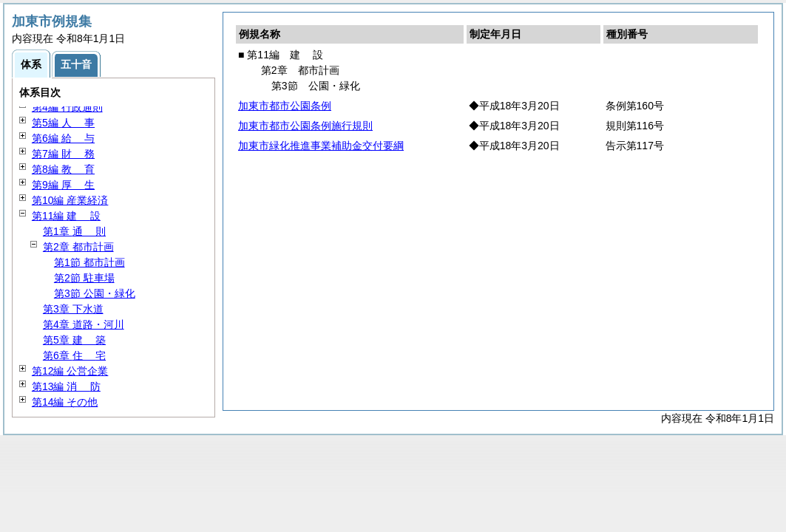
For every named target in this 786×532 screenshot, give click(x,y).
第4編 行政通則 (67, 107)
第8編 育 (63, 169)
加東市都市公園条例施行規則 (305, 126)
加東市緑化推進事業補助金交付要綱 (321, 146)
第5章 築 (74, 340)
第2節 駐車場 (84, 278)
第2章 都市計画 (78, 247)
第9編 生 (63, 185)
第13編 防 (66, 386)
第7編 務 (63, 154)
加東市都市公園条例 (285, 106)
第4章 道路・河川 (84, 324)
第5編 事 (63, 123)
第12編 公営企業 (70, 371)
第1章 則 (74, 231)
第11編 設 (66, 216)
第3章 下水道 (73, 309)
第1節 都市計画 (89, 262)
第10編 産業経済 (70, 200)
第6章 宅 (74, 355)
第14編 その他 (65, 402)
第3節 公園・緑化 (95, 293)
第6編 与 (63, 138)
